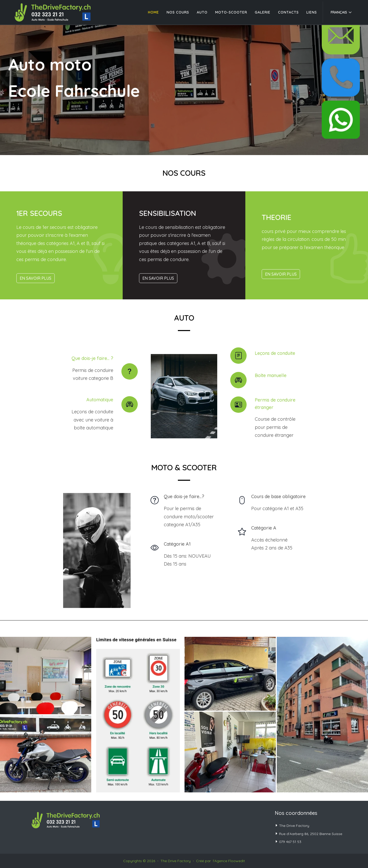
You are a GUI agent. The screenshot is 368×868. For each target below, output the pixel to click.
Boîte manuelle (271, 375)
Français (341, 12)
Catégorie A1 (177, 544)
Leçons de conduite (275, 353)
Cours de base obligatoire (278, 496)
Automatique (100, 400)
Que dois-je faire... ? (92, 358)
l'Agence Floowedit (229, 861)
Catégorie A (264, 528)
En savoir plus (36, 278)
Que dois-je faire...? (184, 496)
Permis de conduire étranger (275, 404)
